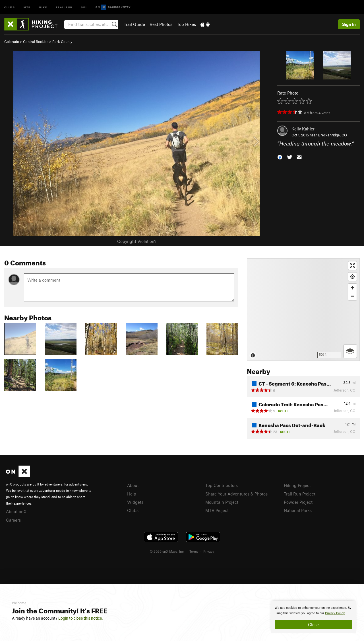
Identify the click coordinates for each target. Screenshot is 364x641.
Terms (194, 551)
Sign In (349, 24)
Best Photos (161, 24)
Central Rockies (36, 42)
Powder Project (298, 502)
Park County (62, 42)
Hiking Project (297, 485)
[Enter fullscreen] (352, 266)
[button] (280, 157)
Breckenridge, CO (332, 135)
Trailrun (64, 7)
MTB (27, 7)
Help (132, 494)
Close (313, 624)
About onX (16, 511)
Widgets (135, 502)
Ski (84, 7)
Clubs (133, 510)
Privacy (209, 551)
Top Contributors (222, 485)
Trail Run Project (300, 494)
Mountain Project (222, 502)
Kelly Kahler (303, 129)
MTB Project (217, 510)
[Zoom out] (352, 296)
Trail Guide (134, 24)
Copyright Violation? (137, 241)
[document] (313, 617)
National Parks (298, 510)
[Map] (303, 310)
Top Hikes (186, 24)
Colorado (12, 42)
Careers (13, 520)
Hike (43, 7)
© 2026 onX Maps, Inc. (167, 551)
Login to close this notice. (81, 618)
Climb (10, 7)
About (133, 485)
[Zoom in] (352, 288)
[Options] (350, 351)
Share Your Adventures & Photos (236, 494)
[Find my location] (352, 277)
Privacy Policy (335, 613)
